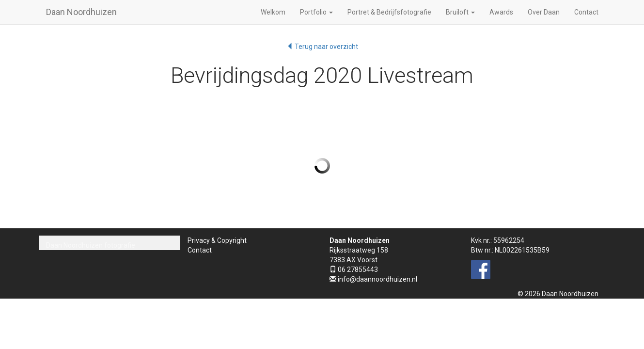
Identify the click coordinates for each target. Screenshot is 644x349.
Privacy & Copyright (217, 240)
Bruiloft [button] (460, 12)
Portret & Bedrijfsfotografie (389, 12)
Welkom (273, 12)
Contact (586, 12)
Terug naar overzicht (322, 47)
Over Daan (544, 12)
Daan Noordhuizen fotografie (91, 245)
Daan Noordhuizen (81, 12)
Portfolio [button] (316, 12)
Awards (501, 12)
